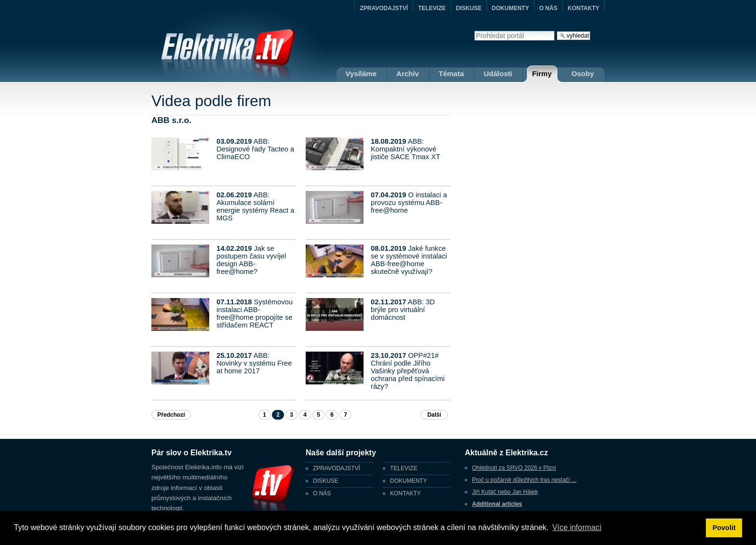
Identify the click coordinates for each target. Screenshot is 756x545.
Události (498, 74)
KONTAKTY (583, 8)
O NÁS (548, 8)
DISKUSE (469, 8)
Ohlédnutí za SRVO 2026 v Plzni (514, 468)
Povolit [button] (724, 528)
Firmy (542, 74)
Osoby (583, 74)
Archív (408, 74)
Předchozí (171, 415)
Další (434, 415)
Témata (452, 74)
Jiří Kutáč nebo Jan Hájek (505, 492)
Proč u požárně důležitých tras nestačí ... (524, 480)
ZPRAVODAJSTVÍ (384, 8)
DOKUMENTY (510, 8)
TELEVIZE (432, 8)
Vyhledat (474, 31)
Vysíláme (361, 74)
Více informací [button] (577, 527)
